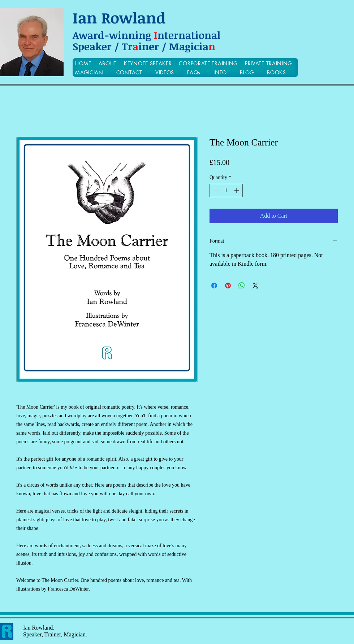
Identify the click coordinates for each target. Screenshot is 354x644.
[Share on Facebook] (214, 286)
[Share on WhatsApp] (242, 286)
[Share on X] (255, 286)
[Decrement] (215, 190)
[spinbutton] (226, 190)
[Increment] (237, 190)
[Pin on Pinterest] (228, 286)
